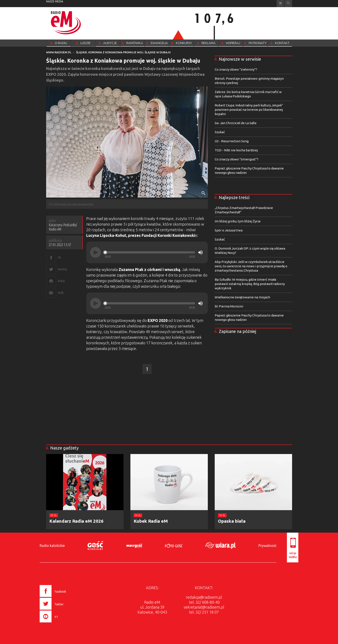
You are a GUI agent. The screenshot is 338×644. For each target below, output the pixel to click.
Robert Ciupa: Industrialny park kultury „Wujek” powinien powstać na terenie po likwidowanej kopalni (249, 110)
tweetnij (62, 269)
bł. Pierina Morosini (229, 306)
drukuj (61, 281)
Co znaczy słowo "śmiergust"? (237, 159)
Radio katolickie (52, 546)
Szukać (220, 132)
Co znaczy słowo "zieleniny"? (236, 69)
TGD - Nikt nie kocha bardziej (236, 150)
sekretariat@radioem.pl (204, 607)
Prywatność (267, 546)
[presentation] (62, 623)
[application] (147, 252)
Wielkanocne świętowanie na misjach (242, 297)
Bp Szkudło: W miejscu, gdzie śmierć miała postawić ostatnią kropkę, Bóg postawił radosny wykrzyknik (250, 284)
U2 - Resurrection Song (232, 141)
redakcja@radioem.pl (204, 597)
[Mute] (200, 252)
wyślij (61, 292)
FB (59, 257)
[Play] (95, 252)
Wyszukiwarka (288, 4)
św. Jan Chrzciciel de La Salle (236, 123)
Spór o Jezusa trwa (229, 230)
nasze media (55, 1)
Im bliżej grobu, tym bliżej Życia (238, 221)
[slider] (150, 252)
